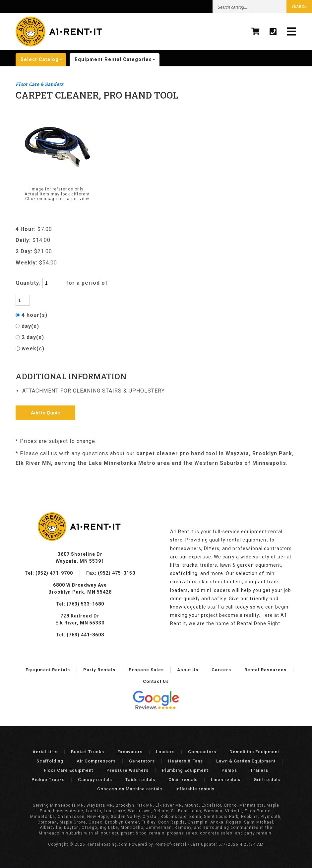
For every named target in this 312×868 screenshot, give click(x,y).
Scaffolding (50, 761)
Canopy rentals (95, 780)
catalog (43, 60)
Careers (221, 670)
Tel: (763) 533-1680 (80, 604)
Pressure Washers (127, 770)
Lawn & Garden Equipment (246, 761)
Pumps (229, 770)
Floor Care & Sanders (39, 84)
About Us (188, 670)
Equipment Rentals (48, 670)
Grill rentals (267, 780)
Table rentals (140, 780)
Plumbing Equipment (185, 770)
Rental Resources (265, 670)
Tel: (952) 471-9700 (49, 573)
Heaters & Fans (186, 761)
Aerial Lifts (45, 752)
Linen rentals (226, 780)
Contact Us (156, 681)
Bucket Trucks (88, 752)
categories (117, 60)
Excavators (130, 752)
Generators (142, 761)
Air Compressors (96, 761)
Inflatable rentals (195, 789)
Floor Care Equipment (68, 770)
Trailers (259, 770)
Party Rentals (99, 670)
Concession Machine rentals (130, 789)
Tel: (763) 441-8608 (80, 635)
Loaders (165, 752)
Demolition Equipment (254, 752)
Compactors (202, 752)
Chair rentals (183, 780)
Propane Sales (146, 670)
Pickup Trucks (48, 780)
